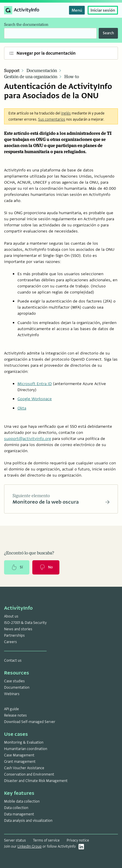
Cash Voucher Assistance (24, 768)
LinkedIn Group (30, 846)
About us (11, 616)
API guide (12, 709)
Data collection (16, 808)
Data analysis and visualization (28, 821)
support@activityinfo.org (28, 439)
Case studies (14, 681)
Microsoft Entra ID (35, 384)
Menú (77, 10)
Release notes (15, 715)
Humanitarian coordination (26, 749)
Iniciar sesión (103, 10)
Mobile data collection (22, 801)
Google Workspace (35, 399)
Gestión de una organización (31, 77)
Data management (19, 814)
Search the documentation (26, 25)
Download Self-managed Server (30, 722)
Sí (17, 567)
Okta (22, 408)
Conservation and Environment (29, 774)
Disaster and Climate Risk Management (36, 781)
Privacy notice (78, 840)
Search (108, 33)
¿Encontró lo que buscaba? (29, 553)
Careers (10, 642)
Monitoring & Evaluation (24, 742)
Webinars (12, 694)
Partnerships (14, 636)
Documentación (42, 71)
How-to (72, 77)
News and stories (18, 629)
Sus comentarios (52, 119)
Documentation (17, 688)
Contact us (13, 661)
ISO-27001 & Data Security (25, 623)
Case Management (19, 755)
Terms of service (46, 840)
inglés (66, 113)
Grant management (20, 762)
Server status (15, 840)
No (46, 567)
